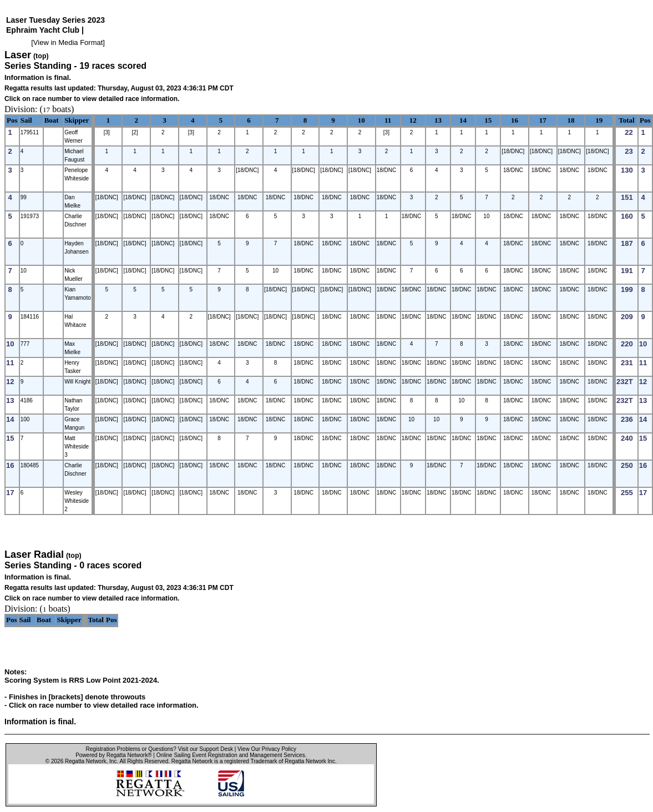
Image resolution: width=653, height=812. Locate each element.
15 (488, 120)
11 (388, 120)
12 (413, 120)
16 (515, 120)
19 (599, 120)
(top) (41, 56)
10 (361, 120)
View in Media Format (68, 42)
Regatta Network (85, 761)
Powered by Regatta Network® (113, 755)
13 (438, 120)
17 (543, 120)
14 (463, 120)
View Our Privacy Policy (267, 749)
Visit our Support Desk (206, 749)
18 (571, 120)
